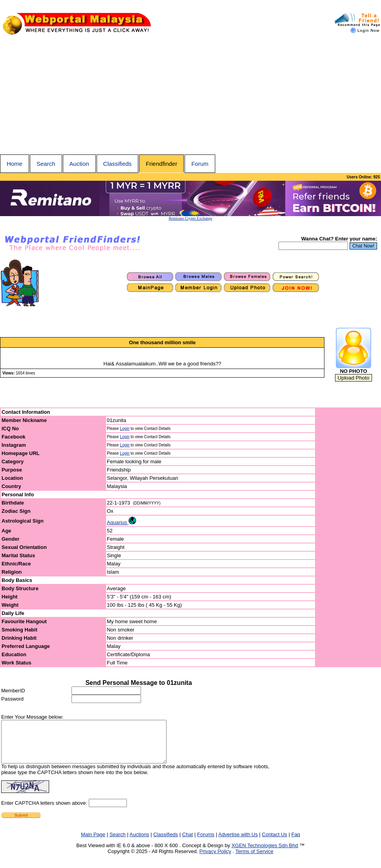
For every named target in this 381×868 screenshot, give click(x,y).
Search (46, 164)
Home (15, 164)
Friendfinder (161, 164)
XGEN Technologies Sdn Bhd (265, 854)
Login (125, 428)
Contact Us (275, 843)
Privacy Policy (215, 860)
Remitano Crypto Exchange (190, 218)
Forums (206, 843)
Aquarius (122, 522)
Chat (188, 843)
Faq (296, 843)
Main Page (93, 843)
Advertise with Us (238, 843)
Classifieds (118, 164)
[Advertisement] (190, 95)
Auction (79, 164)
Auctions (139, 843)
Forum (200, 164)
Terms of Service (254, 860)
